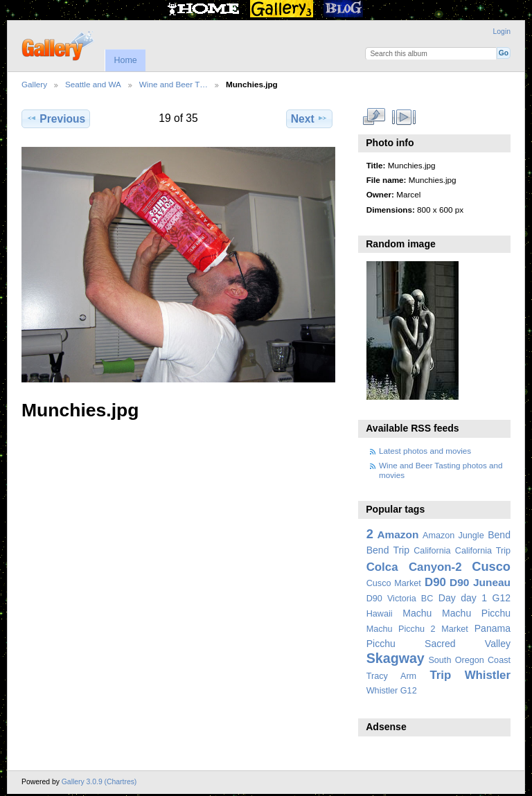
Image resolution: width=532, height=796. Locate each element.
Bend (499, 535)
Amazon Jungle (453, 536)
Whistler (488, 675)
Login (502, 32)
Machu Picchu (476, 613)
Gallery (34, 84)
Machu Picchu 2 (401, 629)
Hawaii (380, 614)
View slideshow (404, 117)
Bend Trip (388, 550)
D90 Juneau (480, 582)
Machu (417, 613)
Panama (493, 628)
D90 (435, 582)
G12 (501, 598)
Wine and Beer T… (174, 84)
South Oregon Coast (469, 660)
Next (309, 118)
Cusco (491, 566)
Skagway (396, 658)
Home (125, 60)
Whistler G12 (392, 691)
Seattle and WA (93, 84)
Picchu (381, 644)
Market (455, 629)
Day (447, 598)
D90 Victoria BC (400, 599)
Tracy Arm (391, 676)
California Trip (483, 551)
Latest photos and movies (425, 451)
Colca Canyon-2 (414, 567)
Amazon (398, 534)
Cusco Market (394, 583)
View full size (374, 117)
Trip (440, 675)
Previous (56, 118)
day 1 (474, 598)
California (432, 551)
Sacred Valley (468, 644)
